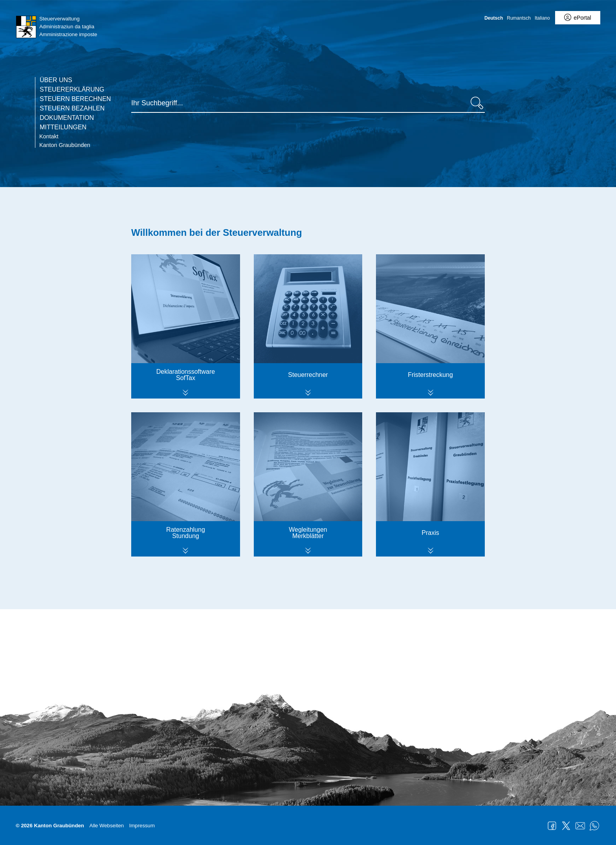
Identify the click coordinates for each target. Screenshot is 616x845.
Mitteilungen (63, 127)
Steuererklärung (72, 90)
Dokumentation (67, 118)
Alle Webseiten (106, 826)
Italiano (542, 18)
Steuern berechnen (75, 99)
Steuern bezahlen (72, 108)
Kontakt (49, 136)
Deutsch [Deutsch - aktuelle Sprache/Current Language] (494, 18)
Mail (580, 826)
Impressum (142, 826)
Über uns (56, 80)
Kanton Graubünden (65, 145)
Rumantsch (519, 18)
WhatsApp (594, 826)
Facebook (552, 826)
